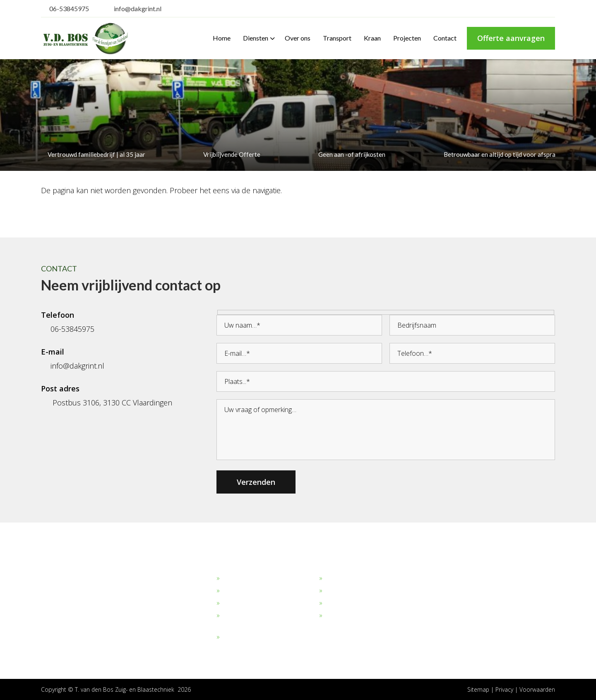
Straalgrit (235, 603)
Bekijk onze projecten (356, 578)
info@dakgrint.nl (132, 8)
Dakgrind (235, 578)
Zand (230, 591)
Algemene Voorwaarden (360, 616)
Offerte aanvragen (511, 38)
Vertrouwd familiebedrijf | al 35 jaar (93, 154)
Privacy (505, 689)
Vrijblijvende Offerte (228, 154)
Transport (339, 591)
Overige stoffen (244, 637)
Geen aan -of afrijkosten (348, 154)
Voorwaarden (537, 689)
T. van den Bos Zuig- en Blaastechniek (125, 689)
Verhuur (336, 603)
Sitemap (478, 689)
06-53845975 (65, 8)
